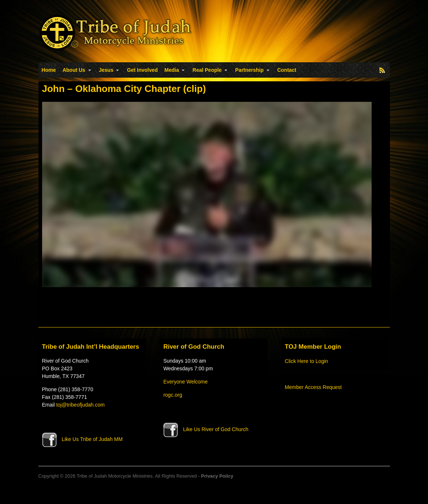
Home (49, 70)
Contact (287, 70)
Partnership (249, 70)
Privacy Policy (217, 476)
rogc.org (173, 395)
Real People (207, 70)
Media (172, 70)
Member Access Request (313, 387)
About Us (74, 70)
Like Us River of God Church (206, 429)
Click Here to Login (306, 361)
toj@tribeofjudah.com (80, 405)
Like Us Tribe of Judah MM (82, 439)
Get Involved (142, 70)
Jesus (106, 70)
